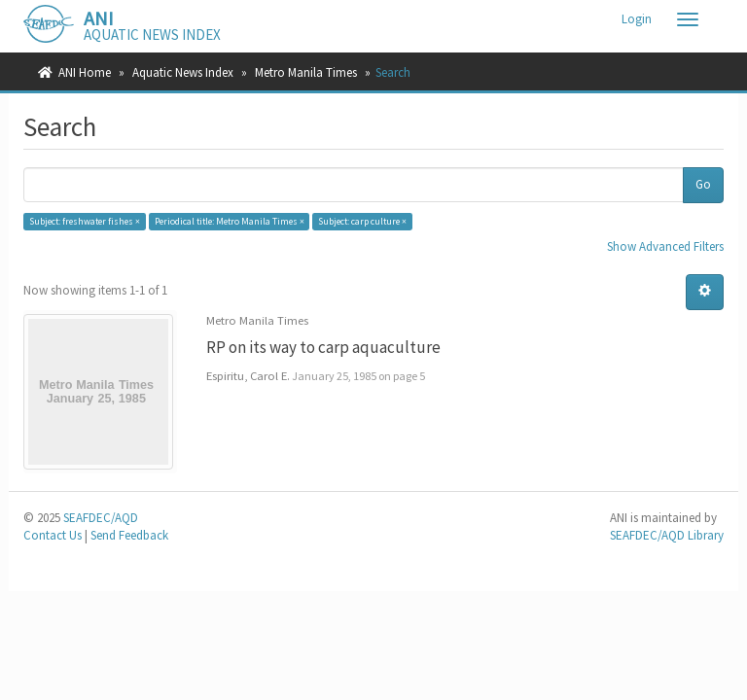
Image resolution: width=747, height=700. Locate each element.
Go (703, 184)
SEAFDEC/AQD (101, 518)
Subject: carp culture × (362, 221)
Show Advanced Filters (665, 246)
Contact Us (53, 535)
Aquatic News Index (183, 72)
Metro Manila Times (306, 72)
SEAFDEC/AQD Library (667, 535)
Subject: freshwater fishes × (85, 221)
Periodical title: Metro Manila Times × (230, 221)
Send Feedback (129, 535)
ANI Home (85, 72)
